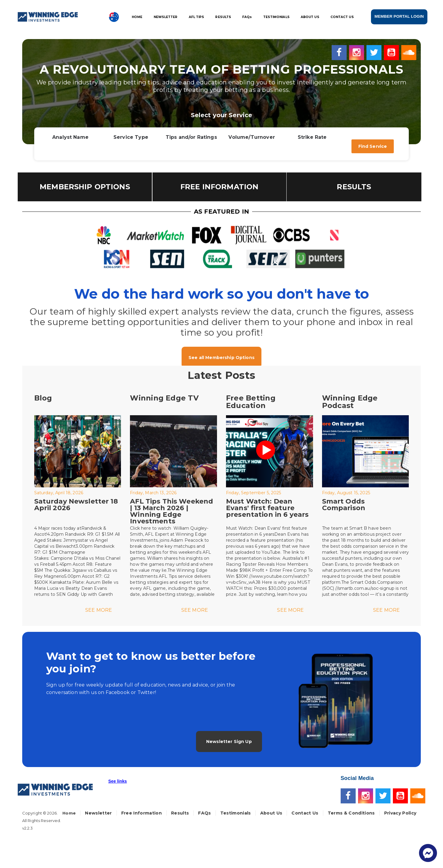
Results (180, 813)
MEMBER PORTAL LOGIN (399, 16)
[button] (118, 784)
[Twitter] (375, 52)
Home (69, 813)
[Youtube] (393, 52)
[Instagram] (358, 52)
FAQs (204, 813)
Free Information (142, 813)
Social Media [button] (357, 778)
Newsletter (98, 813)
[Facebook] (340, 52)
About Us (271, 813)
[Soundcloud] (409, 52)
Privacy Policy (400, 813)
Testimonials (236, 813)
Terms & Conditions (351, 813)
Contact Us (305, 813)
